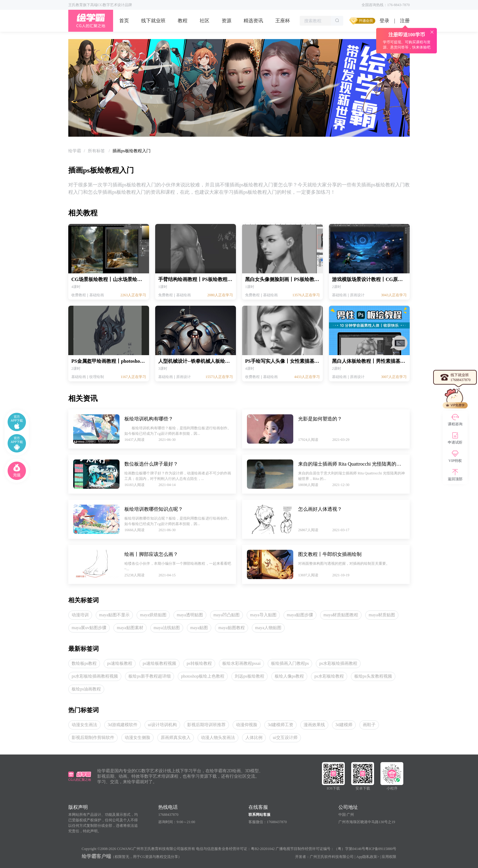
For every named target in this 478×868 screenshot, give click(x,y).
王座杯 (283, 21)
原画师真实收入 (176, 738)
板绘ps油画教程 (86, 689)
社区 (205, 21)
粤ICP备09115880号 (381, 849)
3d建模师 (344, 725)
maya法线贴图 (167, 628)
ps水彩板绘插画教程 (338, 663)
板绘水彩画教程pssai (241, 663)
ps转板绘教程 (199, 663)
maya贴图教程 (231, 628)
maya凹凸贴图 (227, 615)
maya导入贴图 (263, 615)
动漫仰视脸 (247, 725)
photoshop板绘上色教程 (203, 676)
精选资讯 (253, 21)
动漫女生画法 (84, 725)
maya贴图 (199, 628)
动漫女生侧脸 (137, 738)
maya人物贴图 (268, 628)
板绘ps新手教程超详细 (149, 676)
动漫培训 (80, 615)
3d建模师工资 (280, 725)
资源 (227, 21)
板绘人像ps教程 (289, 676)
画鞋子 (369, 725)
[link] (75, 151)
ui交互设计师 (285, 738)
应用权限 (389, 857)
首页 (124, 21)
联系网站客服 (259, 815)
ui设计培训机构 (162, 725)
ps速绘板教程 (120, 663)
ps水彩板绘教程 (329, 676)
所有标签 (97, 151)
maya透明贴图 (190, 615)
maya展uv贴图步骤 (89, 628)
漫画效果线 (314, 725)
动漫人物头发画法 (218, 738)
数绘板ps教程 (84, 663)
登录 (384, 21)
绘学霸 (75, 151)
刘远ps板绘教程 (249, 676)
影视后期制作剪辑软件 (93, 738)
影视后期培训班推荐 (206, 725)
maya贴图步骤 (300, 615)
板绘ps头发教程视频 (373, 676)
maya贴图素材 (130, 628)
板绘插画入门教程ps (290, 663)
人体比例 (254, 738)
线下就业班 (153, 21)
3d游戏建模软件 (123, 725)
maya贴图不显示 (114, 615)
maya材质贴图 (382, 615)
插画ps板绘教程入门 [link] (131, 151)
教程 (183, 21)
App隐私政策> (368, 857)
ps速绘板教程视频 (159, 663)
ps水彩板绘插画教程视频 (95, 676)
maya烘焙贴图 (153, 615)
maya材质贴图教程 (341, 615)
